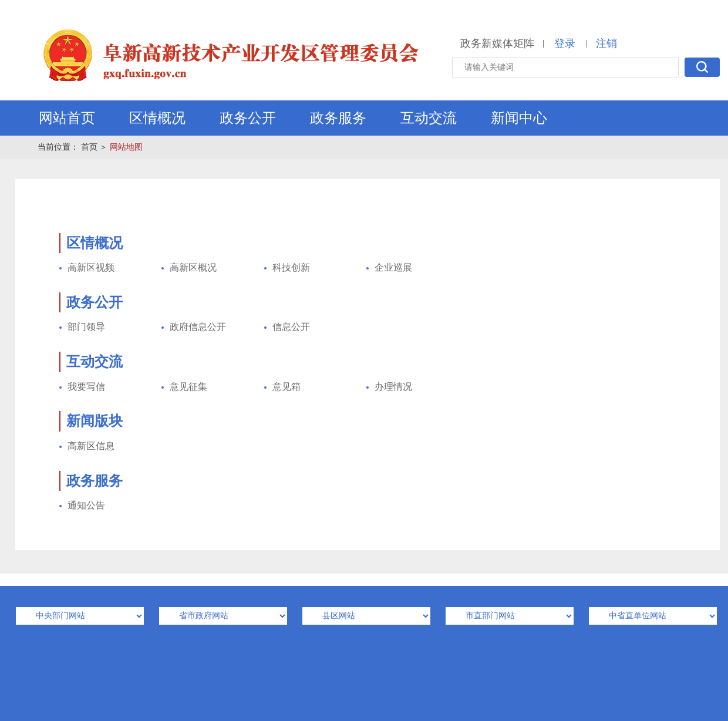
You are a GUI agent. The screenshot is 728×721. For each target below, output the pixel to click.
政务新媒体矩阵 (497, 43)
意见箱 (287, 387)
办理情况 (393, 387)
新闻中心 (519, 118)
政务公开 (248, 118)
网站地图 (126, 147)
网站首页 (67, 118)
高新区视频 (91, 267)
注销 (606, 43)
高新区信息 (91, 446)
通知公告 (86, 505)
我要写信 (86, 387)
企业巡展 (393, 267)
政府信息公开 (198, 327)
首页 (89, 147)
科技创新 (291, 267)
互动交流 (429, 118)
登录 (565, 43)
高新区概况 (193, 267)
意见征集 (188, 387)
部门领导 (86, 327)
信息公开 (291, 327)
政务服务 (338, 118)
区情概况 (157, 118)
